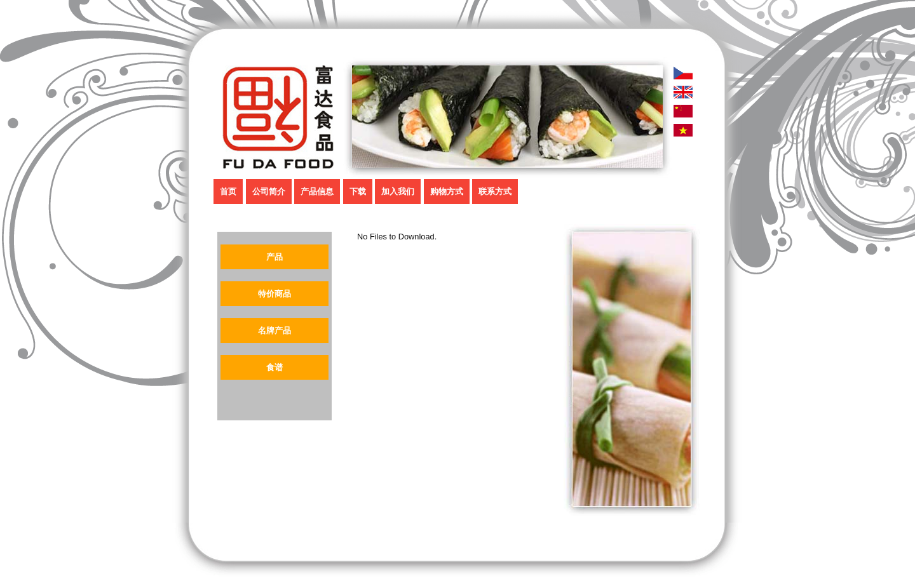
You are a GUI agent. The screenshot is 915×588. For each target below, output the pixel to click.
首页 (228, 191)
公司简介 (269, 191)
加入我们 (398, 191)
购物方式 (447, 191)
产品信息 (317, 191)
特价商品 (274, 294)
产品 (274, 257)
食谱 (274, 367)
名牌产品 (274, 331)
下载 (358, 191)
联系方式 (495, 191)
